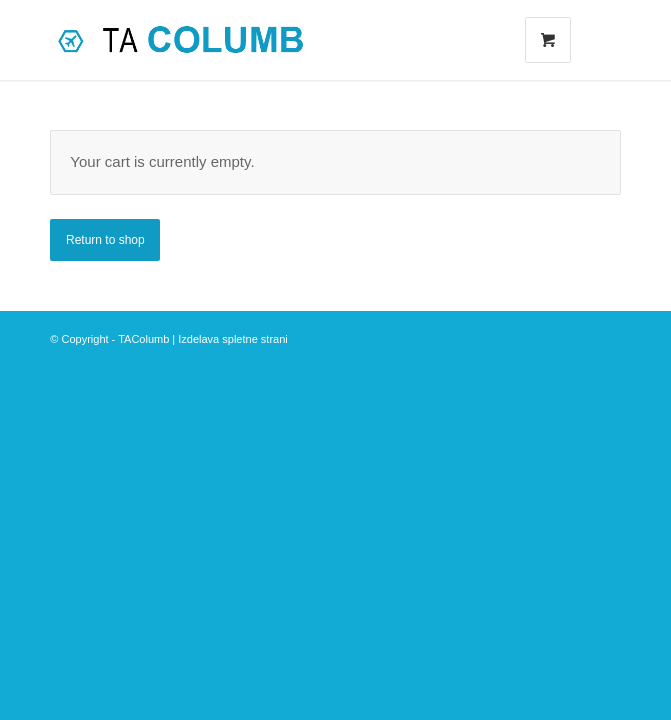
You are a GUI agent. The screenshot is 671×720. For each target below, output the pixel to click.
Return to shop (105, 240)
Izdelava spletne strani (232, 339)
